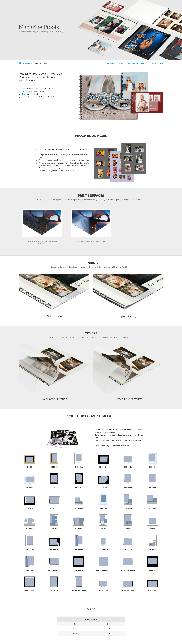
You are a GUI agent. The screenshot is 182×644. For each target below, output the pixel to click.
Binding (144, 63)
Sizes (161, 63)
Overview (111, 63)
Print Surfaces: (27, 91)
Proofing (28, 63)
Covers (153, 63)
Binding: (25, 94)
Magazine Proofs (40, 63)
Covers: (25, 97)
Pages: (24, 88)
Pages (121, 63)
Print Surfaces (132, 63)
